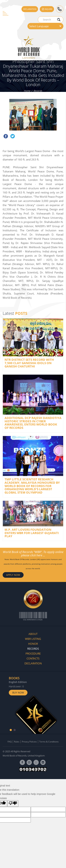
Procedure (33, 653)
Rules (17, 742)
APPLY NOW (13, 575)
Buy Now (18, 693)
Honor (33, 644)
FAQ (10, 742)
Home (27, 91)
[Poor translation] (13, 804)
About (33, 634)
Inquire (47, 9)
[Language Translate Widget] (45, 26)
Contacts (33, 658)
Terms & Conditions (49, 742)
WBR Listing (33, 639)
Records (38, 91)
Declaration (30, 9)
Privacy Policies (29, 742)
